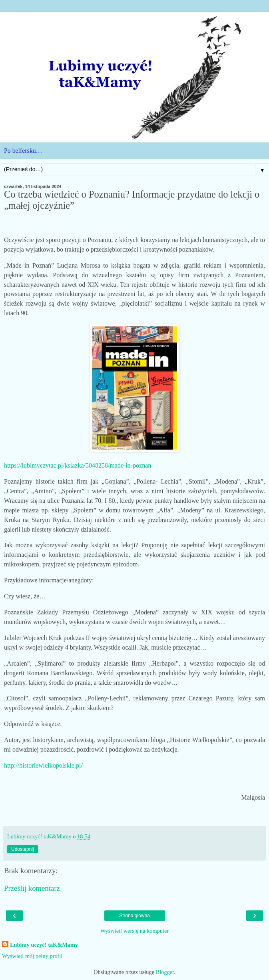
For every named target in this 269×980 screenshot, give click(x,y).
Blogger (165, 972)
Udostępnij (23, 849)
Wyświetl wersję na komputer (134, 931)
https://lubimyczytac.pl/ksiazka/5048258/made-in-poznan (78, 465)
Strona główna (134, 916)
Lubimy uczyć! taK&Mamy (44, 945)
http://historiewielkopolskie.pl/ (43, 765)
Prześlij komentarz (32, 888)
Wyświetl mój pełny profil (32, 956)
